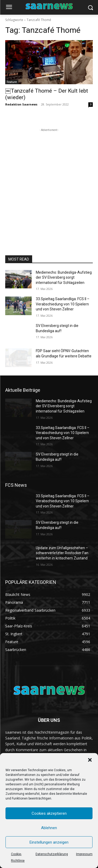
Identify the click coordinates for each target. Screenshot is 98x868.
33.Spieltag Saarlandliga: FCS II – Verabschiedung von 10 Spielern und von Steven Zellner (63, 304)
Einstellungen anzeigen (49, 842)
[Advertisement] (49, 182)
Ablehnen (49, 828)
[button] (90, 760)
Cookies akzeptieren (49, 813)
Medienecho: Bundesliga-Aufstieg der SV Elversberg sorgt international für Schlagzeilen (64, 277)
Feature (12, 82)
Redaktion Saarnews (21, 104)
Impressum (84, 854)
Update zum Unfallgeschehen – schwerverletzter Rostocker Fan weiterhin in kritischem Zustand (62, 553)
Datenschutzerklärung (52, 854)
